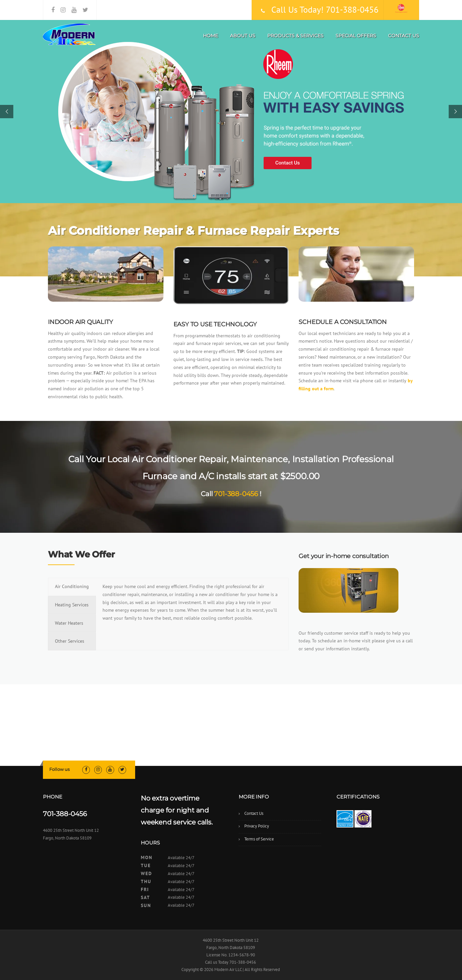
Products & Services (295, 36)
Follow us (59, 769)
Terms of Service (259, 839)
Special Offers (356, 36)
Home (211, 36)
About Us (243, 36)
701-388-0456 (236, 494)
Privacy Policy (257, 826)
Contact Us (404, 36)
